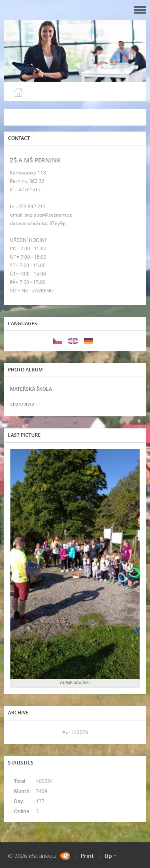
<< (19, 732)
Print (87, 856)
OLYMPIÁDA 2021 (75, 683)
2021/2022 (22, 405)
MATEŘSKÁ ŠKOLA (31, 389)
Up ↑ (110, 856)
